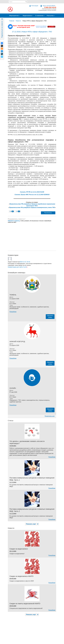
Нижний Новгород (17, 342)
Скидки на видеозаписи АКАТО (21, 576)
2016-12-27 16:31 (25, 262)
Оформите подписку (14, 221)
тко (18, 211)
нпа (12, 211)
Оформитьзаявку (50, 317)
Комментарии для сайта (18, 267)
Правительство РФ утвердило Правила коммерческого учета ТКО (32, 207)
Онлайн (13, 388)
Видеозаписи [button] (28, 16)
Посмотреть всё (50, 416)
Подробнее (13, 312)
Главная (12, 21)
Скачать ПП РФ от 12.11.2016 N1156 (32, 192)
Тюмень (13, 295)
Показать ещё (32, 524)
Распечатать (48, 213)
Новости (18, 21)
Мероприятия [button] (15, 16)
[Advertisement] (32, 237)
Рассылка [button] (51, 16)
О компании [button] (40, 16)
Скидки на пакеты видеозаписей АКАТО (25, 604)
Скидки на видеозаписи (19, 549)
